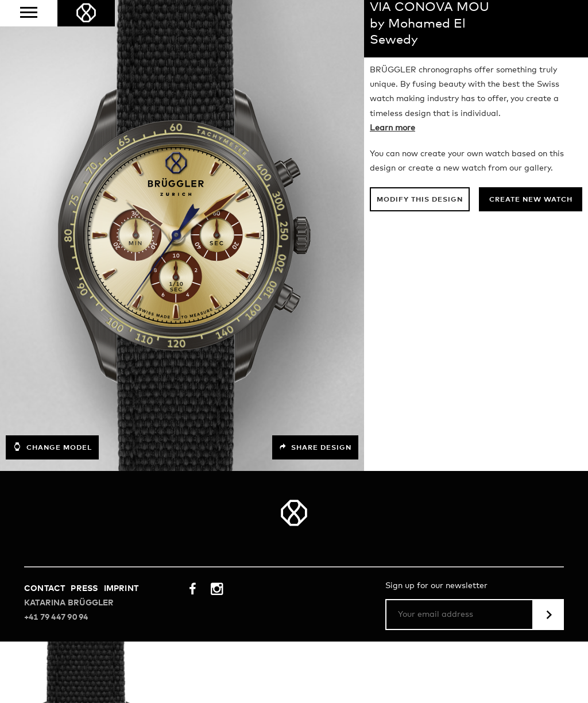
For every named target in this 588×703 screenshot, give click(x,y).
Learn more (392, 128)
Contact (45, 589)
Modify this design (420, 200)
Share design (315, 447)
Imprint (121, 589)
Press (84, 589)
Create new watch (531, 200)
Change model (52, 447)
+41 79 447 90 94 (56, 617)
